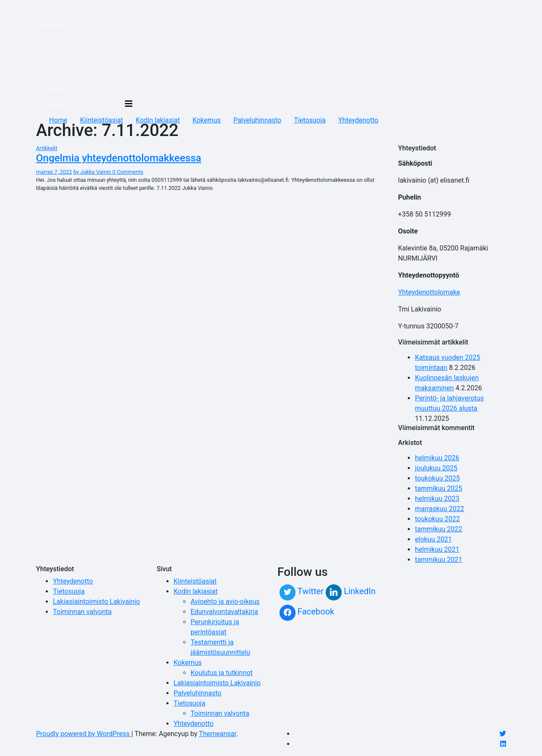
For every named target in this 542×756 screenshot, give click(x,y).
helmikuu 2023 (437, 499)
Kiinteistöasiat (102, 120)
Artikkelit (47, 148)
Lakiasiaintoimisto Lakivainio (96, 602)
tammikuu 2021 (439, 560)
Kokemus (207, 120)
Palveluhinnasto (257, 120)
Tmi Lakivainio (53, 25)
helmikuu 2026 (437, 458)
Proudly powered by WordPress (84, 734)
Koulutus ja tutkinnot (222, 673)
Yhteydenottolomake (429, 292)
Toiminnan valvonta (82, 612)
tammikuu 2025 (439, 488)
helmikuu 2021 (437, 549)
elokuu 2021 (433, 539)
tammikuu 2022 (439, 529)
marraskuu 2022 (440, 509)
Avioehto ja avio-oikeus (225, 602)
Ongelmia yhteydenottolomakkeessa (119, 158)
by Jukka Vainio (93, 172)
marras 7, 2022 (54, 172)
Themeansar (218, 734)
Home (58, 120)
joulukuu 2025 (436, 468)
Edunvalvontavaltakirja (224, 612)
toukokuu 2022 (437, 519)
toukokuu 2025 (437, 478)
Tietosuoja (310, 120)
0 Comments (128, 172)
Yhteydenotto (358, 120)
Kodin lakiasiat (158, 120)
